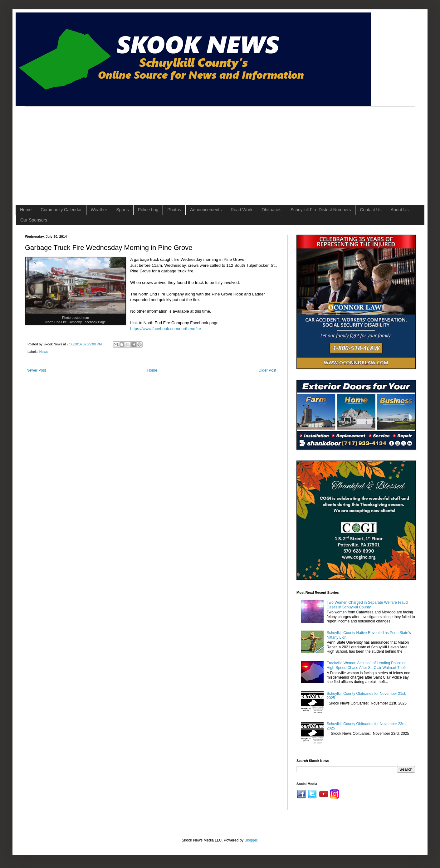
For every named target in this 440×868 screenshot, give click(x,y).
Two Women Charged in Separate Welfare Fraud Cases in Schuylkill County (367, 605)
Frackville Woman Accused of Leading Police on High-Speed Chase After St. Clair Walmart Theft (367, 665)
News (44, 352)
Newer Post (36, 370)
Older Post (267, 370)
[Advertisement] (112, 150)
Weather (99, 210)
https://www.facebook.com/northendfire (166, 329)
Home (26, 210)
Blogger (251, 840)
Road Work (242, 210)
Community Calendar (61, 210)
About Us (400, 210)
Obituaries (271, 210)
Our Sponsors (34, 220)
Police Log (148, 210)
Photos (174, 210)
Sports (123, 210)
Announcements (206, 210)
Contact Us (371, 210)
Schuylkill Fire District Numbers (321, 210)
